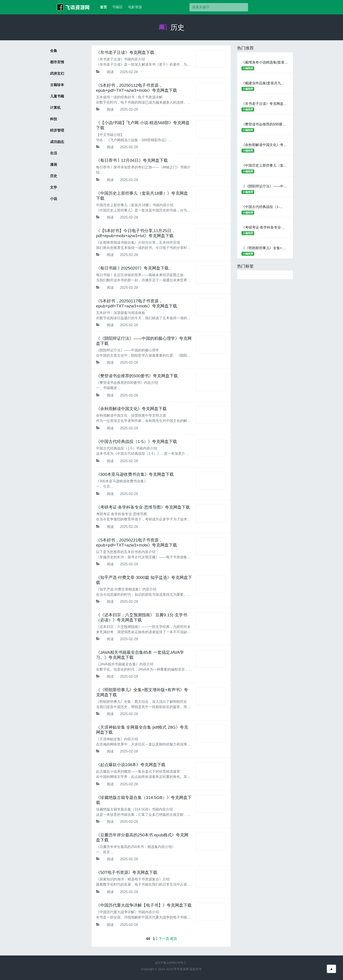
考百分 (72, 7)
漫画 (54, 165)
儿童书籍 (57, 96)
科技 (54, 119)
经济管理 (57, 130)
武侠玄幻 (57, 73)
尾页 (174, 939)
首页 (103, 7)
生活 (54, 153)
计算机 (55, 108)
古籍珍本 (57, 85)
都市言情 (57, 62)
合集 (54, 51)
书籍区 (117, 7)
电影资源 (135, 7)
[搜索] (219, 7)
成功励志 (57, 142)
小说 (54, 199)
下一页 (164, 939)
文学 (54, 187)
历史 (172, 27)
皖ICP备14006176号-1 (171, 963)
